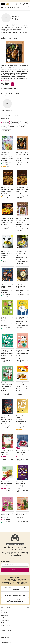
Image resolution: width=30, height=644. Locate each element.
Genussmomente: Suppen (22, 240)
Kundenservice (15, 629)
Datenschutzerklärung (7, 622)
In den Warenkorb (12, 84)
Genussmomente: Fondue (22, 273)
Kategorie (19, 122)
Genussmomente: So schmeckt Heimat (15, 52)
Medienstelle (4, 609)
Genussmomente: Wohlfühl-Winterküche (22, 207)
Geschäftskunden (5, 1)
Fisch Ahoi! (22, 306)
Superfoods (8, 439)
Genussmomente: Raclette (8, 273)
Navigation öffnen (2, 7)
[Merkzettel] (24, 4)
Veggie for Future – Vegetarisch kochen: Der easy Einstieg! (8, 339)
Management (4, 607)
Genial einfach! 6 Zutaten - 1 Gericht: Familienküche (22, 372)
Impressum (4, 619)
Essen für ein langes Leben (8, 306)
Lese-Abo (3, 642)
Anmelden (15, 561)
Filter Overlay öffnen (3, 122)
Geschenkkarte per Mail (7, 637)
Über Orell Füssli (15, 599)
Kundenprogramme (24, 1)
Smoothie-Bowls (22, 439)
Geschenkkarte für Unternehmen (10, 639)
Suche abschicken (26, 7)
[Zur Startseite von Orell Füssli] (7, 4)
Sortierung (10, 122)
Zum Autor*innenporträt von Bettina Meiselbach (7, 105)
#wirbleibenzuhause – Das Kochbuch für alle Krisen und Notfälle (22, 339)
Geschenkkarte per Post (8, 634)
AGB (2, 624)
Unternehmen (5, 602)
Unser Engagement (6, 617)
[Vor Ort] (17, 4)
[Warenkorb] (27, 4)
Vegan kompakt (22, 470)
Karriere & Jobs (5, 614)
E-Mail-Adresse (6, 553)
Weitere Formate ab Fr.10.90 (10, 88)
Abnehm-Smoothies (8, 470)
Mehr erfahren (5, 81)
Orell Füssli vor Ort (6, 612)
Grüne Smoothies (8, 501)
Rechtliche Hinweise (15, 550)
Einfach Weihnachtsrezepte (8, 406)
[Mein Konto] (20, 4)
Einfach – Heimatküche (22, 406)
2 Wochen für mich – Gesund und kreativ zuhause (8, 372)
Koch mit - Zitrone (8, 240)
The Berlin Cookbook (8, 175)
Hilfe (2, 632)
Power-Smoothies (22, 501)
